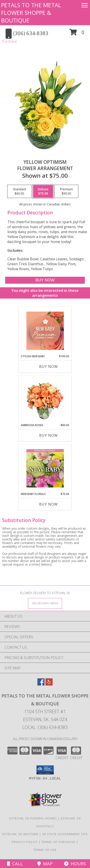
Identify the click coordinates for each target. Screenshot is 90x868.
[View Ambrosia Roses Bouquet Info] (45, 399)
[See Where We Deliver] (45, 603)
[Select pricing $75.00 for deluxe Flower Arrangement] (43, 191)
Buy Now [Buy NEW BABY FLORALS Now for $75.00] (48, 504)
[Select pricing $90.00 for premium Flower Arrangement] (66, 191)
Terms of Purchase (58, 842)
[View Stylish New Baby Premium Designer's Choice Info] (45, 331)
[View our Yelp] (49, 684)
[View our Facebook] (41, 684)
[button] (77, 34)
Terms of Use (45, 850)
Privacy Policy (25, 842)
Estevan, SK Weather (20, 834)
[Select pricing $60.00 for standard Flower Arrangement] (19, 191)
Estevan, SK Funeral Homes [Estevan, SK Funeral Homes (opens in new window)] (33, 818)
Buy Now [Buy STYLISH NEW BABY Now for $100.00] (48, 367)
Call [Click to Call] (15, 864)
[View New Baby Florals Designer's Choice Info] (45, 468)
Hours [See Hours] (75, 864)
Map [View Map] (45, 864)
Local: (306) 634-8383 (45, 727)
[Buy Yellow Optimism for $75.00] (45, 280)
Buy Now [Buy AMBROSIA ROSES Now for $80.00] (48, 435)
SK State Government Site (65, 834)
